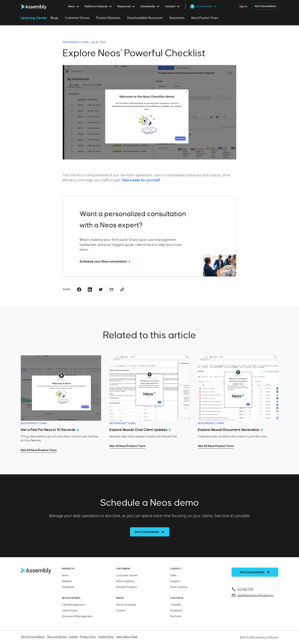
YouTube (176, 616)
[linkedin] (90, 289)
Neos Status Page (127, 637)
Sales (173, 576)
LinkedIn (176, 605)
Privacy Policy (88, 637)
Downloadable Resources (145, 18)
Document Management (77, 616)
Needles (67, 581)
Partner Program (127, 587)
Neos (65, 576)
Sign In (243, 6)
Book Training (179, 587)
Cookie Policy (106, 637)
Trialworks (68, 587)
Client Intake (70, 611)
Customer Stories (77, 18)
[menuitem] (74, 6)
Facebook (176, 611)
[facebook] (79, 289)
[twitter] (101, 289)
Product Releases (108, 18)
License (73, 637)
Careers (121, 611)
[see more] (150, 532)
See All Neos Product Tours (39, 450)
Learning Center (34, 18)
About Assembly (126, 605)
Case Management (74, 605)
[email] (112, 289)
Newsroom (177, 18)
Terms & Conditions (33, 637)
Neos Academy (125, 581)
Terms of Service (57, 637)
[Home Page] (36, 573)
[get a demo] (265, 6)
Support (175, 581)
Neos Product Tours (205, 18)
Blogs (54, 18)
